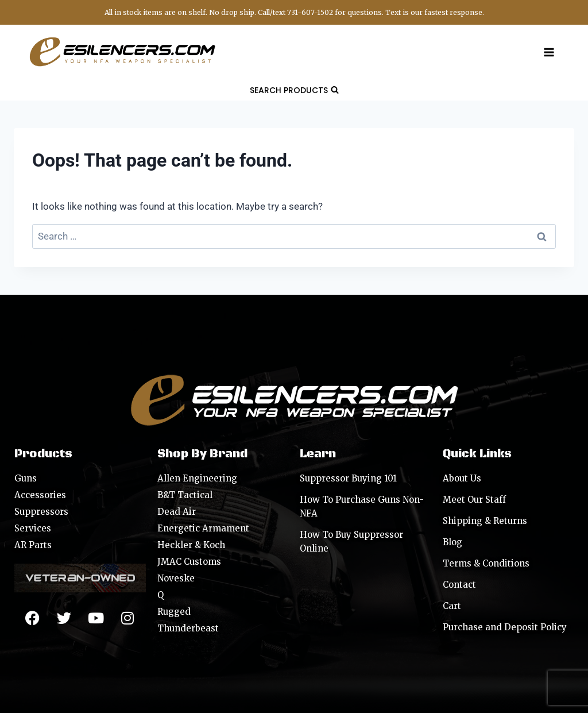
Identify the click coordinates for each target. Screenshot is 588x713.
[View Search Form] (294, 90)
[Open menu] (549, 52)
